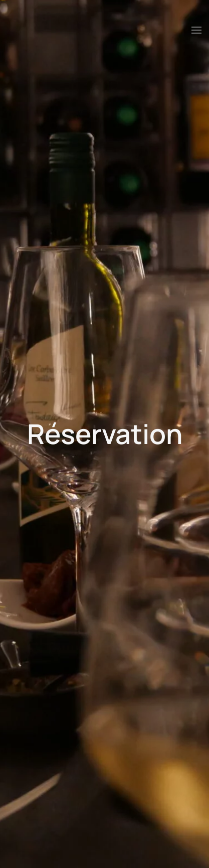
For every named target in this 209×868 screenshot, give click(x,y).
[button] (196, 30)
